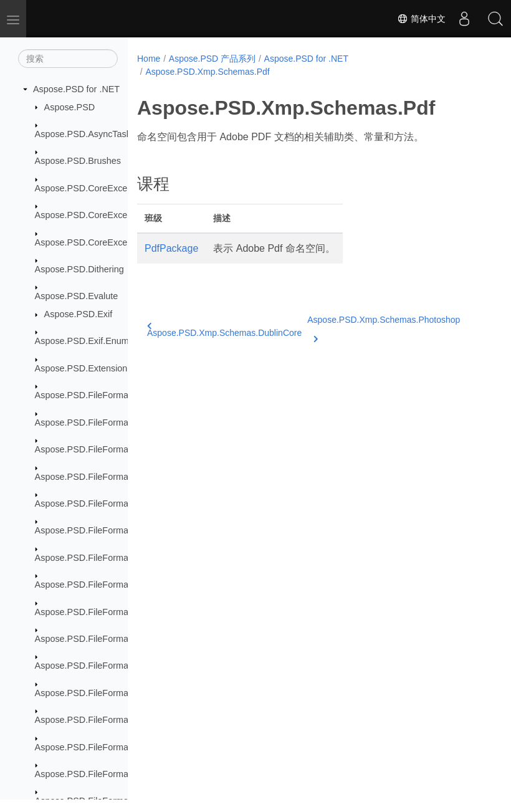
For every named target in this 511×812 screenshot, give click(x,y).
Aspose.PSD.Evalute (77, 296)
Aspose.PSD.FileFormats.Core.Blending (115, 449)
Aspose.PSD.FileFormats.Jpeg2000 (106, 530)
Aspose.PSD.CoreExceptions (93, 188)
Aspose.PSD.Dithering (79, 269)
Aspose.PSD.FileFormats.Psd (94, 612)
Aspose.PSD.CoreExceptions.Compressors (121, 215)
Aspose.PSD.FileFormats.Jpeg (96, 504)
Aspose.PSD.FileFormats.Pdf (93, 558)
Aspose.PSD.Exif (79, 314)
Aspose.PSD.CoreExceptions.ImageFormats (123, 242)
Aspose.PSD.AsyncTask (83, 134)
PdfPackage (171, 248)
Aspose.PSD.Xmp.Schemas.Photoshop (384, 327)
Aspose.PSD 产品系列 (212, 59)
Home (149, 59)
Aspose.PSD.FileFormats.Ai (90, 395)
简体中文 (421, 19)
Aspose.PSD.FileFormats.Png (94, 585)
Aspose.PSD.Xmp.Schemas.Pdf (207, 72)
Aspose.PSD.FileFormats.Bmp (96, 423)
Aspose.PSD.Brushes (78, 161)
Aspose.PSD (70, 107)
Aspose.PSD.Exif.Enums (84, 341)
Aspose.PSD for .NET (76, 89)
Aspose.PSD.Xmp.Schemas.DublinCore (224, 330)
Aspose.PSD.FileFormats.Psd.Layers (109, 639)
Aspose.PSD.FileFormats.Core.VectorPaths (122, 477)
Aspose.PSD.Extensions (84, 368)
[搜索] (68, 59)
